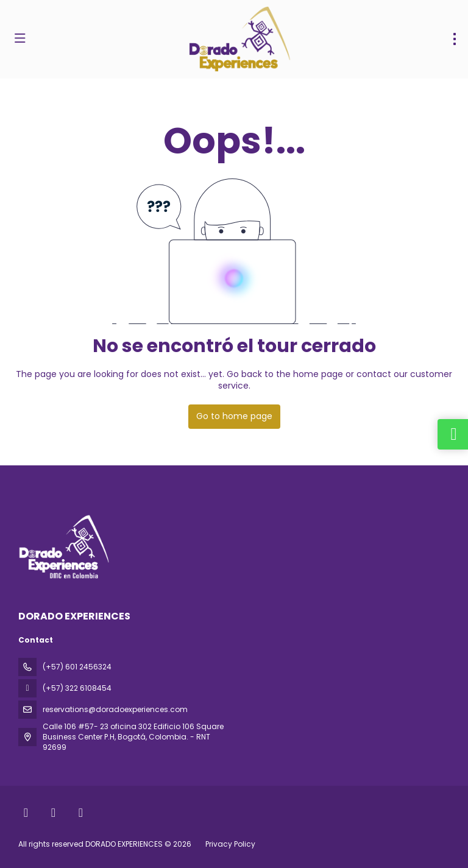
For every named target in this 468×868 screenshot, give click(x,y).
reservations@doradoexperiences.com (115, 709)
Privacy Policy (230, 844)
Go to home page (234, 416)
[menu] (455, 39)
